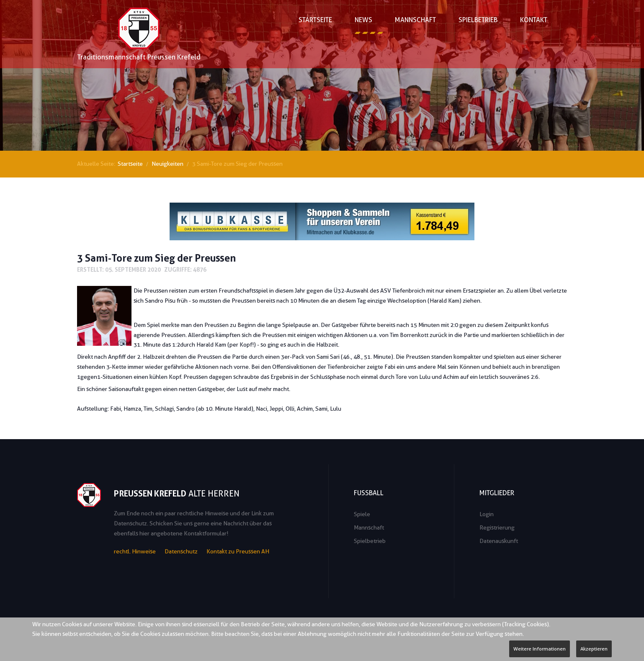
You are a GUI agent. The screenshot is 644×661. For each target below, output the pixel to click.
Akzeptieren (594, 649)
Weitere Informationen (540, 649)
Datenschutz (181, 551)
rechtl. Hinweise (135, 551)
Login (487, 514)
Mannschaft (369, 527)
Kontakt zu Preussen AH (238, 551)
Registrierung (497, 527)
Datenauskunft (499, 541)
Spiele (362, 514)
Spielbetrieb (370, 541)
